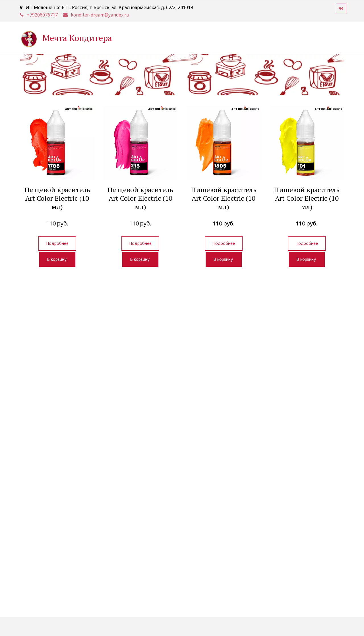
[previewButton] (57, 243)
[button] (57, 259)
